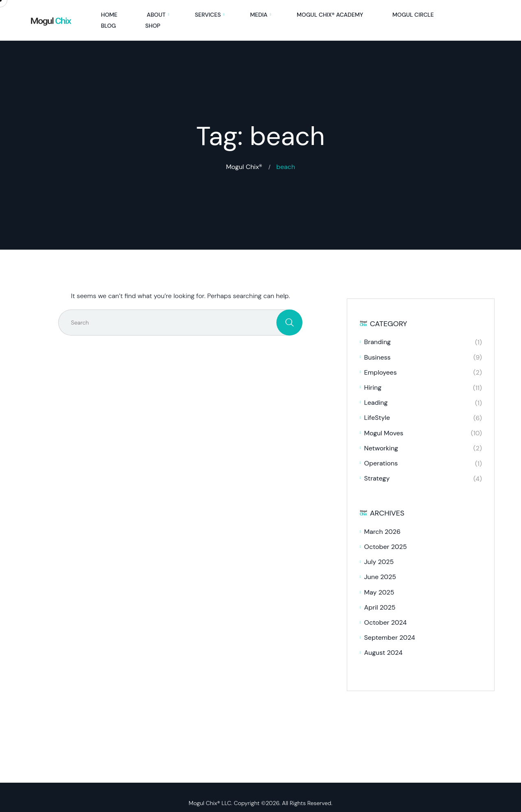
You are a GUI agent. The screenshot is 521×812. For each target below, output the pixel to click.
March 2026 (383, 532)
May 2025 (379, 592)
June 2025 (380, 577)
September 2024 (390, 638)
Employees (381, 372)
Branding (378, 342)
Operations (381, 463)
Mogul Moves (384, 433)
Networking (381, 448)
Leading (376, 403)
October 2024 (386, 622)
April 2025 (380, 607)
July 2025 (379, 562)
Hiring (373, 387)
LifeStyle (377, 418)
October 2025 (386, 547)
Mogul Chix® (244, 167)
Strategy (377, 478)
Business (378, 357)
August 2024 (383, 653)
